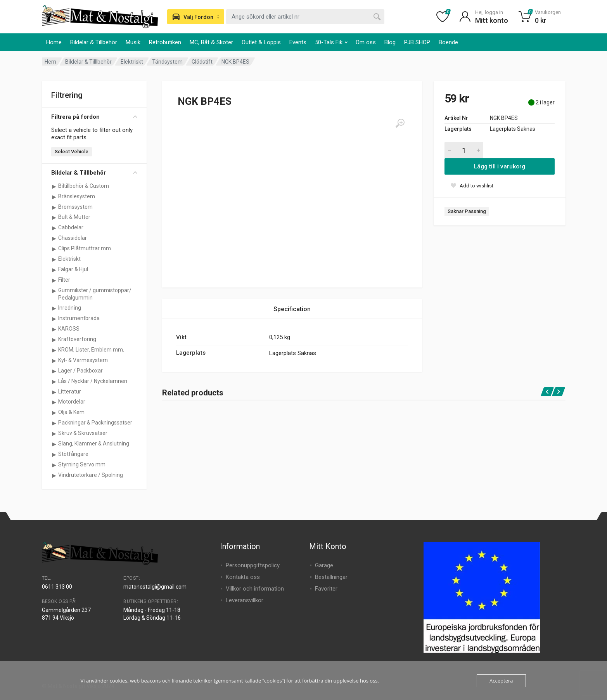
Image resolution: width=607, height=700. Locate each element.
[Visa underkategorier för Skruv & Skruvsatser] (54, 433)
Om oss (366, 42)
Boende (448, 42)
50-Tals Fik (331, 42)
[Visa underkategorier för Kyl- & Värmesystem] (54, 360)
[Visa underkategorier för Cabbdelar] (54, 228)
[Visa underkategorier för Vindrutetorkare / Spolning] (54, 475)
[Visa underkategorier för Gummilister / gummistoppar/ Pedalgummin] (54, 291)
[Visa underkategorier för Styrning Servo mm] (54, 465)
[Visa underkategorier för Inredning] (54, 308)
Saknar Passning (467, 211)
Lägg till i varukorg (500, 166)
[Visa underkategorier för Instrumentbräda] (54, 319)
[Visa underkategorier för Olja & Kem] (54, 412)
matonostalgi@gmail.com (155, 587)
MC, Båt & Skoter (211, 42)
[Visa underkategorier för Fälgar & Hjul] (54, 270)
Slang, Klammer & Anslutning (94, 444)
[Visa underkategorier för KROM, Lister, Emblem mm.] (54, 350)
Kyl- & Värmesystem (83, 360)
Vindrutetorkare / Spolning (91, 475)
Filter (64, 280)
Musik (133, 42)
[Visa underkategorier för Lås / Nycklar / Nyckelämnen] (54, 381)
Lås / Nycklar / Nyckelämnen (93, 381)
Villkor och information (255, 589)
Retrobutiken (165, 42)
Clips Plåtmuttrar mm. (85, 248)
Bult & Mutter (74, 217)
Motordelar (72, 402)
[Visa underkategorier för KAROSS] (54, 329)
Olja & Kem (71, 412)
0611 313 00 (57, 587)
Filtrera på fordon (94, 117)
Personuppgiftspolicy (253, 565)
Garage (324, 565)
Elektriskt (132, 62)
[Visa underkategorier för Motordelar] (54, 402)
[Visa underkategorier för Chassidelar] (54, 238)
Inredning (70, 308)
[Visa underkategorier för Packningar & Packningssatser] (54, 423)
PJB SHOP (417, 42)
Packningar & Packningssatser (95, 423)
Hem (50, 62)
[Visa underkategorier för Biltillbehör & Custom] (54, 186)
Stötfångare (73, 454)
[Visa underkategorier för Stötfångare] (54, 454)
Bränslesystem (77, 196)
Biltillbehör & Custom (84, 186)
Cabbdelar (71, 227)
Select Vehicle (72, 152)
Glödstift (202, 62)
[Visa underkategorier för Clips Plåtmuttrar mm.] (54, 249)
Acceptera (501, 681)
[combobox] (305, 17)
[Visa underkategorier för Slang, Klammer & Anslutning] (54, 444)
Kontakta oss (243, 577)
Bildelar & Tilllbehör (88, 62)
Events (298, 42)
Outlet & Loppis (261, 42)
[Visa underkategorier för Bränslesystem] (54, 197)
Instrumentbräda (79, 318)
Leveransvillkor (245, 600)
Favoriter (326, 589)
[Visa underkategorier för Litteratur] (54, 392)
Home (54, 42)
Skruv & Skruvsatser (83, 433)
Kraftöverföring (77, 339)
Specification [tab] (292, 309)
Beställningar (331, 577)
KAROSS (69, 329)
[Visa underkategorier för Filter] (54, 280)
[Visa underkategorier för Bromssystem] (54, 207)
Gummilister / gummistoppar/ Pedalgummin (95, 294)
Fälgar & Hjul (73, 269)
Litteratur (70, 392)
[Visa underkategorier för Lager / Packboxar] (54, 371)
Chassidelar (73, 238)
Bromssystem (75, 207)
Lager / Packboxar (80, 371)
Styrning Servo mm (82, 464)
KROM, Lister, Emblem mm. (91, 350)
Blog (390, 42)
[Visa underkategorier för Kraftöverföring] (54, 340)
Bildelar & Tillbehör (94, 42)
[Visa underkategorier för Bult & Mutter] (54, 217)
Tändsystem (167, 62)
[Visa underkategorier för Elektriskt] (54, 259)
